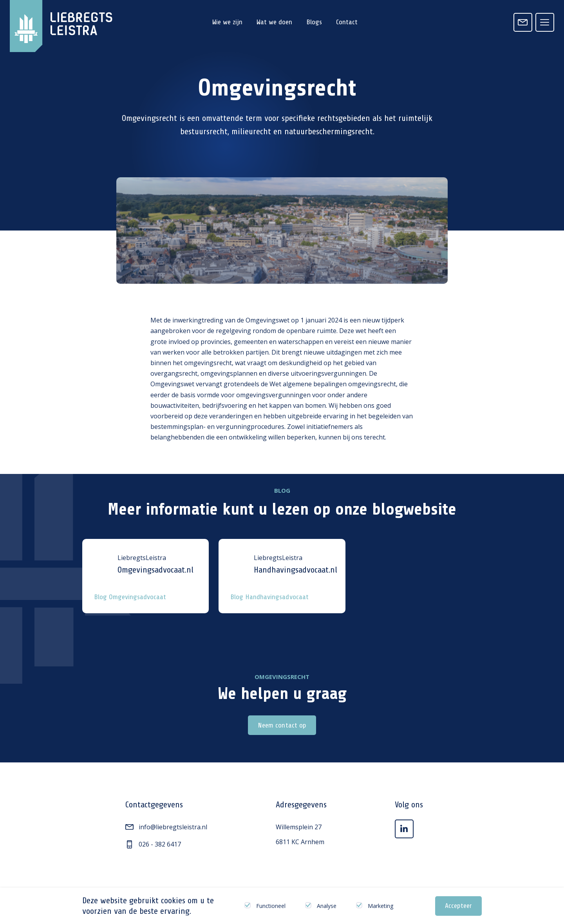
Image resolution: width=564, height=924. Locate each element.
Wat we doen (274, 22)
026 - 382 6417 (153, 844)
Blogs (314, 22)
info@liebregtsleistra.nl (166, 827)
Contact (347, 22)
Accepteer (458, 906)
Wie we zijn (227, 22)
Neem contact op (282, 725)
